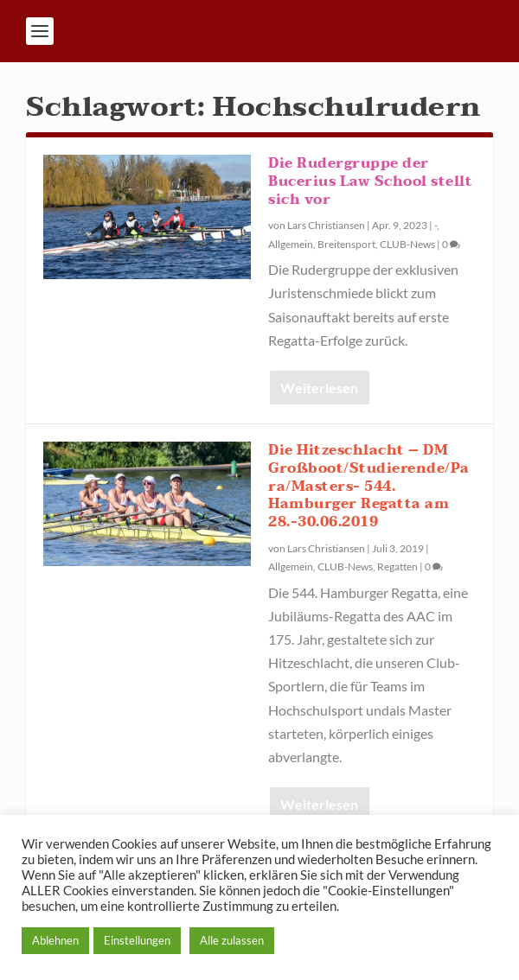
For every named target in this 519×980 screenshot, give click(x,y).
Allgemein (291, 244)
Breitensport (346, 244)
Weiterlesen (319, 388)
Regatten (397, 566)
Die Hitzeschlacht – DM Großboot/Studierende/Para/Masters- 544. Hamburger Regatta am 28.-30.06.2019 (369, 486)
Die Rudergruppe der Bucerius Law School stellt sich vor (370, 181)
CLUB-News (407, 244)
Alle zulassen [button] (232, 940)
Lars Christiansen (326, 225)
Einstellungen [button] (137, 940)
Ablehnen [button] (55, 940)
